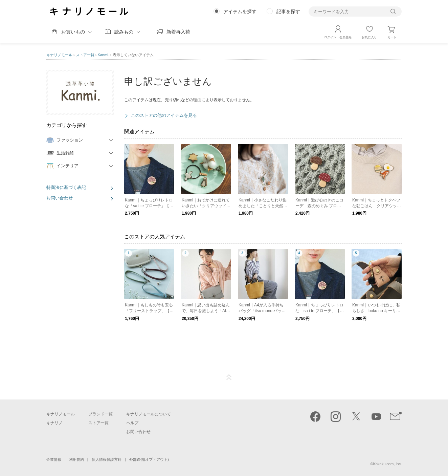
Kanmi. (104, 55)
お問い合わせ (60, 198)
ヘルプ (132, 423)
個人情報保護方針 (107, 459)
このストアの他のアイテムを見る (164, 115)
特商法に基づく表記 (66, 187)
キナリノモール (59, 55)
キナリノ (54, 423)
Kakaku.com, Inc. (387, 464)
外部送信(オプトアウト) (149, 459)
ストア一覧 (85, 55)
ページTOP (229, 377)
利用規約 (76, 459)
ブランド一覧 (100, 414)
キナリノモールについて (149, 414)
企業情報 (54, 459)
